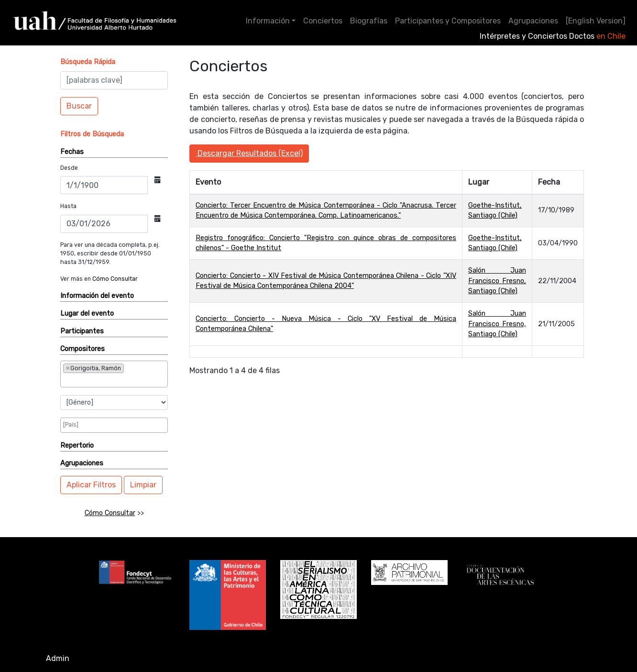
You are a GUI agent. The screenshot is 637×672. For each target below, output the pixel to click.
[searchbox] (95, 380)
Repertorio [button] (77, 446)
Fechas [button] (72, 152)
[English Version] (596, 21)
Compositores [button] (82, 349)
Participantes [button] (82, 331)
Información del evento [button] (97, 296)
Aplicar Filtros (91, 485)
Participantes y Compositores (448, 21)
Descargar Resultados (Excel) (249, 153)
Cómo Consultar (115, 279)
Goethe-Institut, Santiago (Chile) (495, 211)
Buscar (79, 106)
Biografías (369, 21)
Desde (69, 168)
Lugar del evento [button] (87, 314)
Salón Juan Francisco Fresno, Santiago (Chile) (497, 281)
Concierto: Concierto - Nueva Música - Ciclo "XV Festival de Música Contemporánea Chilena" (326, 324)
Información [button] (268, 21)
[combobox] (114, 374)
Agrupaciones (533, 21)
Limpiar (143, 485)
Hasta (68, 206)
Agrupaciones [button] (82, 463)
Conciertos (323, 21)
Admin (58, 658)
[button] (88, 62)
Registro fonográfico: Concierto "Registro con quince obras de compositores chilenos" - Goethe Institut (326, 243)
